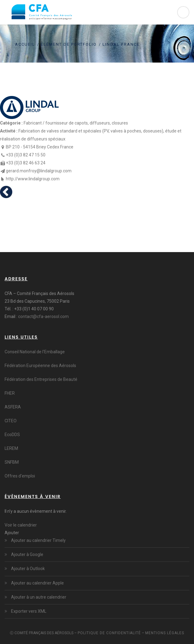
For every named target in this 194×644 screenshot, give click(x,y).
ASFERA (13, 407)
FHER (10, 393)
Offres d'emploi (20, 476)
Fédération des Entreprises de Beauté (41, 379)
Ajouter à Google (27, 554)
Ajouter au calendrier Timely (38, 540)
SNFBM (12, 462)
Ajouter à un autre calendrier (38, 597)
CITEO (11, 421)
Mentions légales (165, 633)
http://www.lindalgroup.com (33, 179)
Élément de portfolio (69, 44)
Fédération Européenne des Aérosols (40, 366)
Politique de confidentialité (109, 633)
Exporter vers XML (28, 611)
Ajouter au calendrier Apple (37, 583)
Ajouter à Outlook (27, 569)
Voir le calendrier (21, 525)
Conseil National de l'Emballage (35, 352)
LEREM (11, 448)
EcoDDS (12, 435)
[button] (12, 533)
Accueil (25, 44)
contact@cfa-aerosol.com (43, 316)
